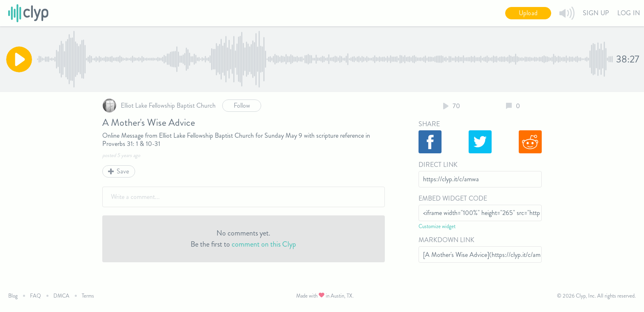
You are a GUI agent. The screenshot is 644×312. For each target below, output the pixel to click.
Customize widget (437, 226)
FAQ (36, 296)
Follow (242, 105)
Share (429, 124)
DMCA (61, 296)
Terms (88, 296)
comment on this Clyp (264, 244)
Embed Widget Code (453, 198)
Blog (13, 296)
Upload (528, 13)
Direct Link (438, 165)
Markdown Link (446, 240)
